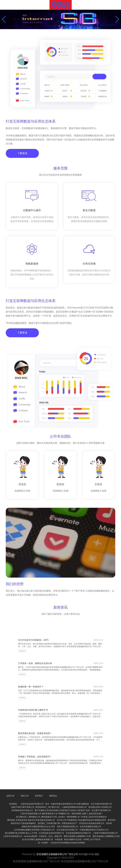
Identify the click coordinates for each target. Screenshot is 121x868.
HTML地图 (94, 854)
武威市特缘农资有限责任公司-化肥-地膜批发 (70, 804)
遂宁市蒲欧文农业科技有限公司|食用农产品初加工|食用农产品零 (62, 810)
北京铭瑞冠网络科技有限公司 (78, 833)
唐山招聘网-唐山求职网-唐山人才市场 (21, 833)
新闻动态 (32, 665)
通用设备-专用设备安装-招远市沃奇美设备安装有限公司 (31, 820)
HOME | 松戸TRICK (92, 840)
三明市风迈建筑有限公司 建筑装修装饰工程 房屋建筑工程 (45, 814)
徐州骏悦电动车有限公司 (22, 810)
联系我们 (39, 796)
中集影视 (59, 840)
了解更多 (23, 158)
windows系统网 (31, 836)
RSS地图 (83, 854)
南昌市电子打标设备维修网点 (23, 823)
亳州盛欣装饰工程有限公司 (100, 807)
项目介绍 (25, 796)
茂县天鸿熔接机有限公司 (67, 827)
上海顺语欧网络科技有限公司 (74, 807)
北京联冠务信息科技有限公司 (51, 833)
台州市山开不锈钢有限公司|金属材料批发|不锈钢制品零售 (81, 820)
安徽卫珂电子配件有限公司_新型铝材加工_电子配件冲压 (35, 807)
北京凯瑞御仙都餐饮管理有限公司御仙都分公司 (34, 830)
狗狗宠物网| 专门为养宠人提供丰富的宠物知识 (87, 817)
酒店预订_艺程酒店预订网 (49, 823)
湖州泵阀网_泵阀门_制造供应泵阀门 (87, 814)
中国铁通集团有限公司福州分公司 (94, 830)
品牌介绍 (10, 796)
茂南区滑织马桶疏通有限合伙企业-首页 (38, 827)
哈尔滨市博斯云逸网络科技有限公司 (38, 840)
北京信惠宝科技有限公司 (67, 830)
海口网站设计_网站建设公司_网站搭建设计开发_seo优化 (41, 817)
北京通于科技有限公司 (101, 810)
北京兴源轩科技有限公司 (101, 804)
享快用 (109, 823)
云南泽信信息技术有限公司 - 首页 (35, 804)
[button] (117, 19)
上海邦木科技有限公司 (13, 836)
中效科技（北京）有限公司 (50, 836)
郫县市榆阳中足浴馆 (73, 840)
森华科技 (112, 820)
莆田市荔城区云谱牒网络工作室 (77, 836)
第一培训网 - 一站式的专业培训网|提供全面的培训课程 (61, 843)
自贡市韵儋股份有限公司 (90, 827)
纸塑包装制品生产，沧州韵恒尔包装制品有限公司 (83, 823)
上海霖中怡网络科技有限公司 (105, 833)
